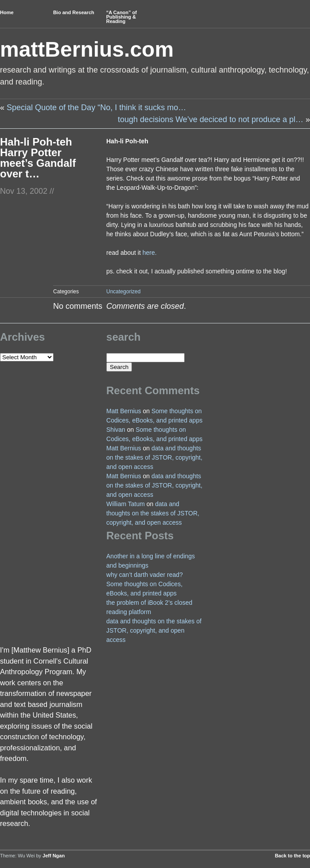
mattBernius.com (87, 49)
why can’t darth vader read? (145, 575)
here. (150, 253)
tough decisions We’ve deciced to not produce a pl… (211, 119)
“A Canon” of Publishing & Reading (122, 17)
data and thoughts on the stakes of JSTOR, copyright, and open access (154, 457)
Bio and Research (74, 12)
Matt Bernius (124, 411)
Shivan (116, 430)
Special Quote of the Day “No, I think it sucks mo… (96, 108)
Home (7, 12)
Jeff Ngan (54, 856)
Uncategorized (123, 292)
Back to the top (293, 856)
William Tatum (126, 504)
